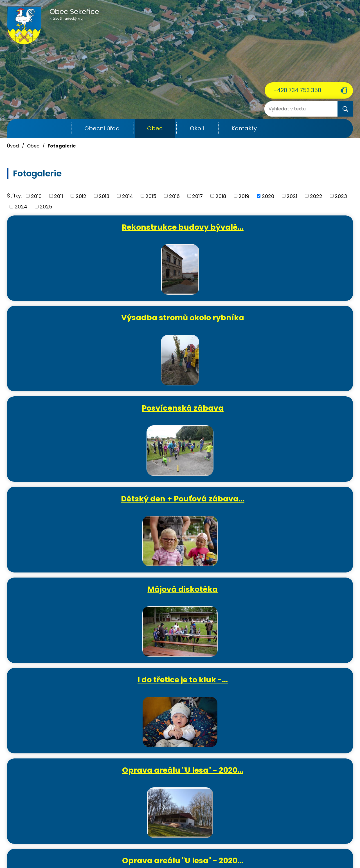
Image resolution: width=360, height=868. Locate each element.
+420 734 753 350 (297, 90)
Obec (155, 128)
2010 (36, 196)
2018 (221, 196)
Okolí (197, 128)
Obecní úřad (102, 128)
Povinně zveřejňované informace (190, 851)
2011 (58, 196)
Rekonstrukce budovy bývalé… (67, 232)
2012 (81, 196)
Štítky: (14, 196)
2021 (292, 196)
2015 (151, 196)
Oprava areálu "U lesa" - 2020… (67, 417)
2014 (128, 196)
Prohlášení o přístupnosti (257, 851)
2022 (316, 196)
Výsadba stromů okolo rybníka (183, 232)
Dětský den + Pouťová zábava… (67, 324)
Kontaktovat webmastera (122, 851)
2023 (341, 196)
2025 (46, 207)
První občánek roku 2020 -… (183, 510)
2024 (21, 207)
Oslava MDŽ (298, 413)
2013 (104, 196)
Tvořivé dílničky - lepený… (298, 510)
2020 (268, 196)
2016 (174, 196)
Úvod (57, 129)
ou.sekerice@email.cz (34, 824)
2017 (197, 196)
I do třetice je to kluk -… (298, 320)
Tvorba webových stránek (170, 857)
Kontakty (244, 128)
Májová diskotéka (183, 320)
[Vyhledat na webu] (287, 109)
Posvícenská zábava (298, 227)
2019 (244, 196)
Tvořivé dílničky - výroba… (69, 603)
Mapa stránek (303, 851)
